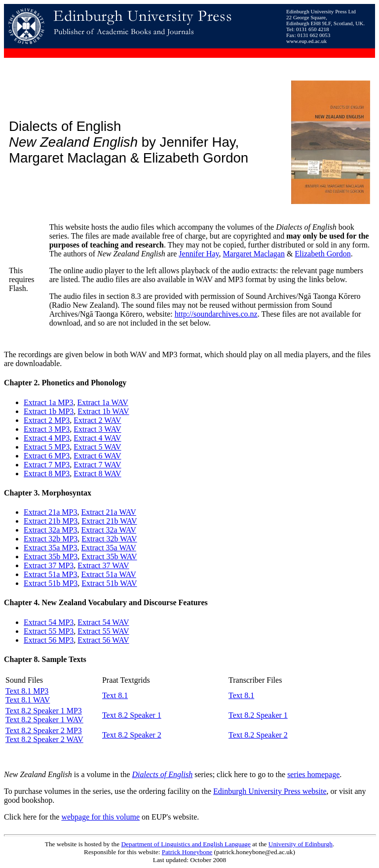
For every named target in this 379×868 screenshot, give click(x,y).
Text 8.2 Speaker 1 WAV (44, 720)
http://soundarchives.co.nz (216, 314)
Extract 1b (40, 411)
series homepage (313, 774)
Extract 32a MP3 (50, 530)
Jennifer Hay (199, 254)
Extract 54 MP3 (49, 622)
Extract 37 (95, 565)
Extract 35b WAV (109, 557)
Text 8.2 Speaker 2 (132, 735)
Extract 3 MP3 (47, 429)
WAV (127, 512)
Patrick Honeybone (187, 852)
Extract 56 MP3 (49, 640)
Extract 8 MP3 (47, 474)
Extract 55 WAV (103, 631)
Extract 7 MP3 (47, 465)
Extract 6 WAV (97, 456)
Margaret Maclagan (253, 254)
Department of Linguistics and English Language (186, 844)
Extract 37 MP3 (49, 565)
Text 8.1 (115, 695)
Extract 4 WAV (97, 438)
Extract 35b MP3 (51, 557)
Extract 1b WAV (103, 411)
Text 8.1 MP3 (27, 691)
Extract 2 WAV (97, 420)
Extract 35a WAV (108, 548)
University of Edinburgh (301, 844)
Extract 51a (99, 574)
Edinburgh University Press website (270, 791)
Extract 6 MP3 (47, 456)
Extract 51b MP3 (51, 583)
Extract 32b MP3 (51, 539)
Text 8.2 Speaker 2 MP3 (44, 730)
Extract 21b (42, 521)
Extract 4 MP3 (47, 438)
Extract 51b (100, 583)
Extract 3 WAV (97, 429)
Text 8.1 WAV (28, 700)
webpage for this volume (100, 817)
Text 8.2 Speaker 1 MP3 (44, 711)
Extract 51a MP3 (50, 574)
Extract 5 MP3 (47, 447)
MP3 (65, 402)
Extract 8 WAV (97, 474)
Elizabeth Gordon (322, 254)
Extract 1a (41, 402)
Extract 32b (100, 539)
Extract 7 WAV (97, 465)
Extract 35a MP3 (50, 548)
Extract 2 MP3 (47, 420)
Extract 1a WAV (102, 402)
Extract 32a (99, 530)
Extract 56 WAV (103, 640)
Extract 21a (42, 512)
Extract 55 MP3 (49, 631)
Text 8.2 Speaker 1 (132, 715)
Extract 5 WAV (97, 447)
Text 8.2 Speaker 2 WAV (44, 739)
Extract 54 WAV (103, 622)
